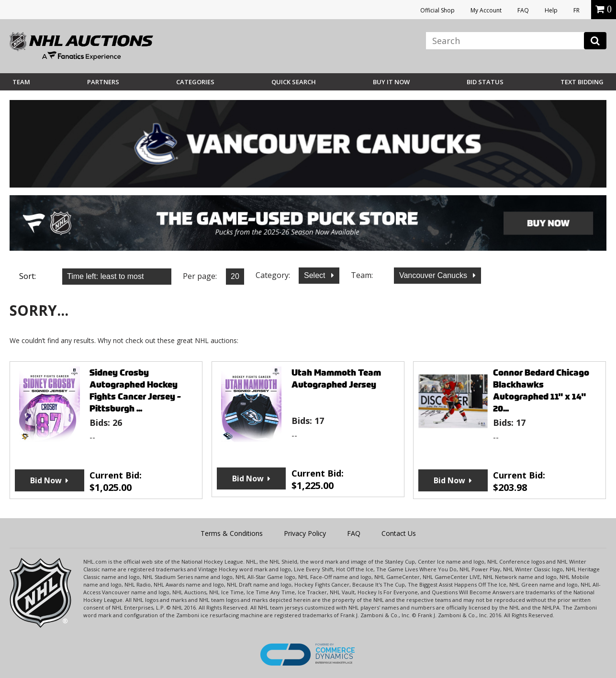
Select (316, 275)
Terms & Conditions (232, 533)
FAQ (523, 10)
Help (551, 10)
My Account (486, 10)
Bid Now (46, 480)
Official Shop (437, 10)
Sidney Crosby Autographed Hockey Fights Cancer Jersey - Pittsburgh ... (135, 390)
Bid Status (485, 82)
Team (21, 82)
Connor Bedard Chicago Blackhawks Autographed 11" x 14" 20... (541, 390)
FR (577, 10)
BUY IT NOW (391, 82)
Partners (103, 82)
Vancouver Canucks (434, 275)
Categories (195, 82)
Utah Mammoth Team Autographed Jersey (336, 378)
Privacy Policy (305, 533)
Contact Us (399, 533)
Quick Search (294, 82)
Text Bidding (582, 82)
